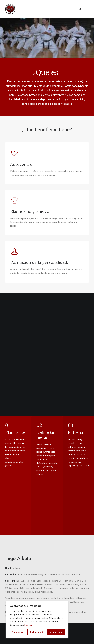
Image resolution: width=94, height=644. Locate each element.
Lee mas (28, 625)
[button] (87, 9)
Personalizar (18, 632)
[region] (37, 620)
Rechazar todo (37, 632)
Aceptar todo (56, 632)
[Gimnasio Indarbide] (10, 9)
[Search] (79, 9)
